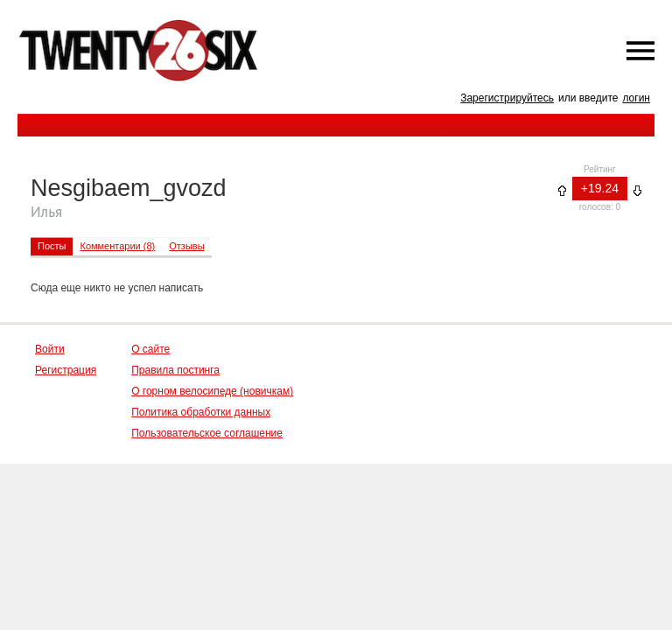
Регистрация (66, 370)
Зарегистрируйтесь (507, 98)
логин (636, 98)
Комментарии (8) (117, 246)
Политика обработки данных (201, 412)
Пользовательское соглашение (207, 433)
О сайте (150, 349)
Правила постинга (175, 370)
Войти (50, 349)
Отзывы (186, 246)
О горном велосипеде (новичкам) (212, 391)
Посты (52, 246)
